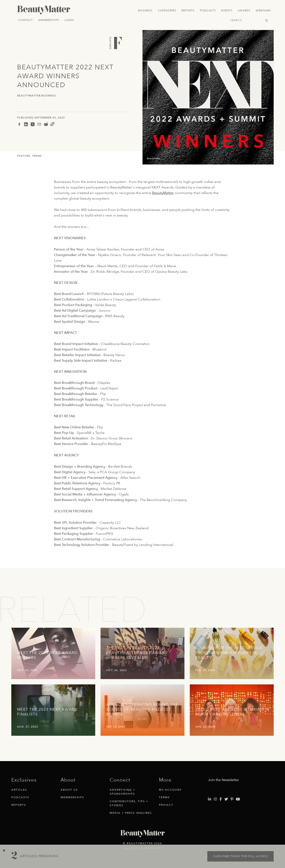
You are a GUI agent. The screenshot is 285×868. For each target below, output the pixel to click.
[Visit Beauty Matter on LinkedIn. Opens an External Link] (210, 799)
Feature (24, 156)
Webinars (263, 10)
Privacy (166, 805)
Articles (19, 790)
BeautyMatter (163, 193)
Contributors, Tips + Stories (129, 803)
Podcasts (208, 10)
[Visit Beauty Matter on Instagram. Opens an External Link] (215, 799)
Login (69, 20)
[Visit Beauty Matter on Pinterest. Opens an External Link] (232, 799)
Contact (26, 20)
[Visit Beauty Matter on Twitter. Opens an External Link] (226, 799)
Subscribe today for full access (240, 856)
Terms (164, 797)
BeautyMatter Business (37, 96)
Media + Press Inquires (131, 813)
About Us (69, 790)
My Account (170, 790)
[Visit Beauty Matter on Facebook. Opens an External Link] (221, 799)
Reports (188, 10)
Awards (244, 10)
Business (145, 10)
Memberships (49, 20)
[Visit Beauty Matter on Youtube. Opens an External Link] (238, 799)
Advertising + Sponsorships (122, 792)
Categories (167, 10)
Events (227, 10)
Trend (37, 156)
